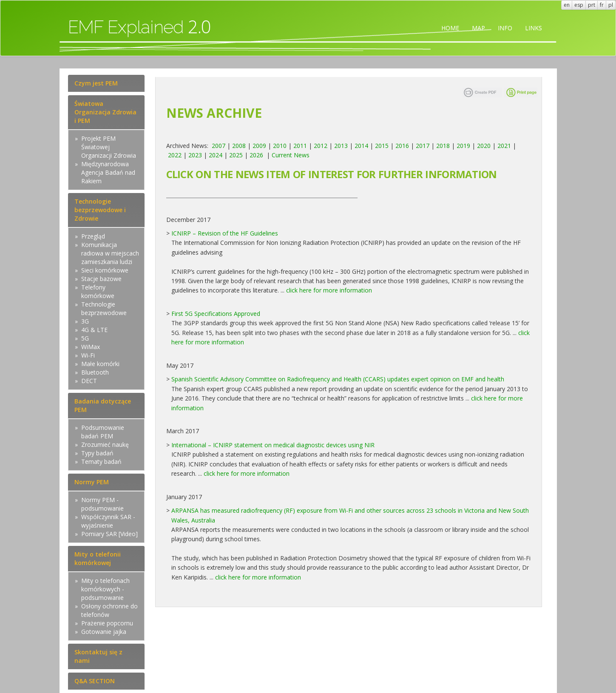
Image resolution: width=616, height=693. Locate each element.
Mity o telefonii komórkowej (98, 558)
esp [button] (579, 5)
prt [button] (592, 5)
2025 (236, 155)
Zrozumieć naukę (105, 444)
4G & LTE (94, 330)
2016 (402, 146)
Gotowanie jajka (104, 632)
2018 (443, 146)
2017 (423, 146)
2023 (195, 155)
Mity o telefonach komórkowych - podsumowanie (105, 589)
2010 (280, 146)
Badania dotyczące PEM (103, 405)
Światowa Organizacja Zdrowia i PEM (105, 112)
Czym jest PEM (96, 83)
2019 (463, 146)
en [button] (567, 5)
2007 (219, 146)
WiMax (91, 347)
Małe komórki (100, 364)
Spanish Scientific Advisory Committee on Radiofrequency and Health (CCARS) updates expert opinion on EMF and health (338, 379)
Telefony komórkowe (98, 291)
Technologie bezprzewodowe (104, 308)
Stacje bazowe (101, 279)
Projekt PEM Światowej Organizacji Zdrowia (109, 147)
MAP (478, 28)
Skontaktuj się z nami (98, 656)
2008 (239, 146)
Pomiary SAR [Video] (109, 534)
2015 (382, 146)
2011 (300, 146)
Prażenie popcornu (107, 623)
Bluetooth (95, 372)
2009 (259, 146)
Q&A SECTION (95, 681)
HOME (450, 28)
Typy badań (97, 453)
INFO (505, 28)
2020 (484, 146)
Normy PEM (92, 482)
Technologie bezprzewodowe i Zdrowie (100, 210)
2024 (216, 155)
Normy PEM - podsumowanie (102, 504)
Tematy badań (101, 462)
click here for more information (329, 290)
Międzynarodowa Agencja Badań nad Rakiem (108, 172)
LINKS (534, 28)
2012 (321, 146)
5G (85, 338)
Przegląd (93, 236)
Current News (291, 155)
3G (85, 321)
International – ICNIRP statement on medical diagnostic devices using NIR (273, 445)
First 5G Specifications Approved (216, 314)
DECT (89, 381)
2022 (175, 155)
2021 (504, 146)
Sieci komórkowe (105, 270)
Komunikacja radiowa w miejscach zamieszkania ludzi (110, 253)
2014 (361, 146)
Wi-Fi (88, 355)
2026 (256, 155)
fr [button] (602, 5)
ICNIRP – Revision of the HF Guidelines (225, 233)
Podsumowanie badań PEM (103, 432)
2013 (341, 146)
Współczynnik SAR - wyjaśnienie (108, 521)
